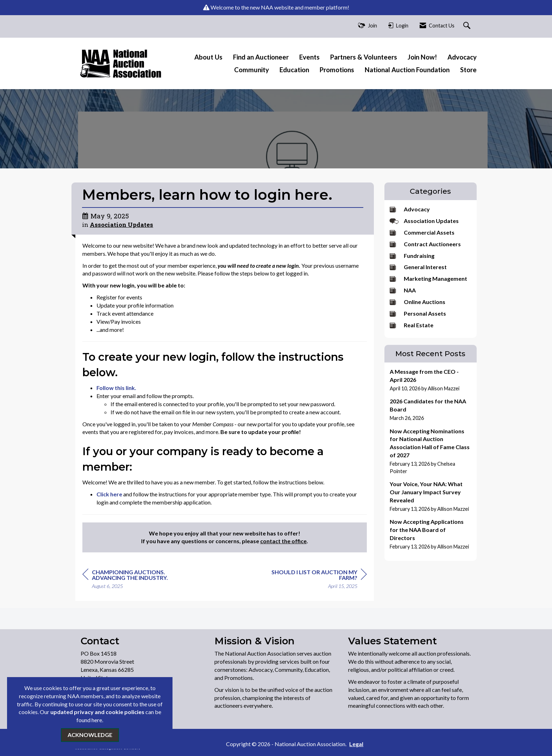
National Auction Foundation (407, 70)
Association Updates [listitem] (424, 221)
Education (294, 70)
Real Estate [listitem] (412, 325)
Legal (332, 744)
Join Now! (422, 57)
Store (468, 70)
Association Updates (121, 225)
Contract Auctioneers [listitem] (425, 244)
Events (309, 57)
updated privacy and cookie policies (97, 712)
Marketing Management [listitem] (428, 278)
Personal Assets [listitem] (418, 313)
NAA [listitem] (403, 290)
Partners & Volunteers (364, 57)
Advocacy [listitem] (410, 209)
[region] (314, 580)
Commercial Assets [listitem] (422, 232)
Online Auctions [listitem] (418, 302)
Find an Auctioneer (261, 57)
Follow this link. (116, 388)
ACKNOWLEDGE (90, 735)
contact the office (283, 541)
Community (252, 70)
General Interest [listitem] (418, 267)
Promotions (337, 70)
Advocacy (462, 57)
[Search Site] (468, 26)
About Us (208, 57)
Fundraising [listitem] (412, 256)
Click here (109, 494)
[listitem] (431, 380)
